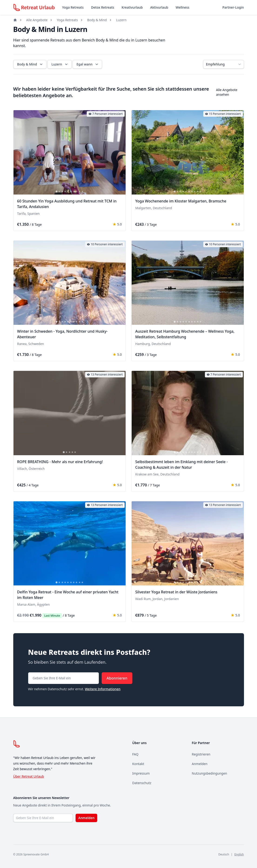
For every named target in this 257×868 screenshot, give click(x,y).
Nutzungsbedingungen (210, 773)
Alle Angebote (37, 20)
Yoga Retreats (73, 7)
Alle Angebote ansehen (227, 92)
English (239, 854)
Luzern (121, 20)
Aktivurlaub (159, 7)
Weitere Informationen (103, 689)
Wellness (182, 7)
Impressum (141, 773)
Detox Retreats (103, 7)
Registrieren (201, 754)
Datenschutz (142, 783)
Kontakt (138, 764)
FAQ (135, 754)
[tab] (57, 191)
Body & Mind (97, 20)
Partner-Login (233, 7)
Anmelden (200, 764)
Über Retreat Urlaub (29, 776)
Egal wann (88, 64)
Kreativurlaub (132, 7)
